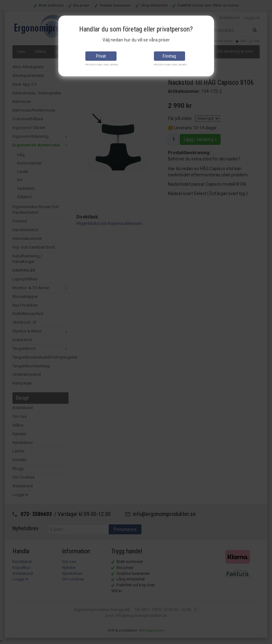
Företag (169, 56)
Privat (101, 56)
